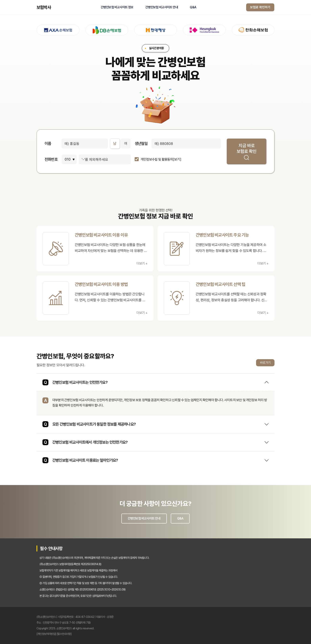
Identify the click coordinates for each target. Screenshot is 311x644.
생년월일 (141, 144)
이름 (48, 144)
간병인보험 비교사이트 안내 (162, 7)
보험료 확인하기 (260, 7)
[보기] (177, 159)
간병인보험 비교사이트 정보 (117, 7)
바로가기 (265, 363)
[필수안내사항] (64, 634)
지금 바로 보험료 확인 (247, 152)
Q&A (193, 7)
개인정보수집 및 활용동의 (157, 159)
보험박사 (44, 7)
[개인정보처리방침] (46, 634)
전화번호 (51, 159)
